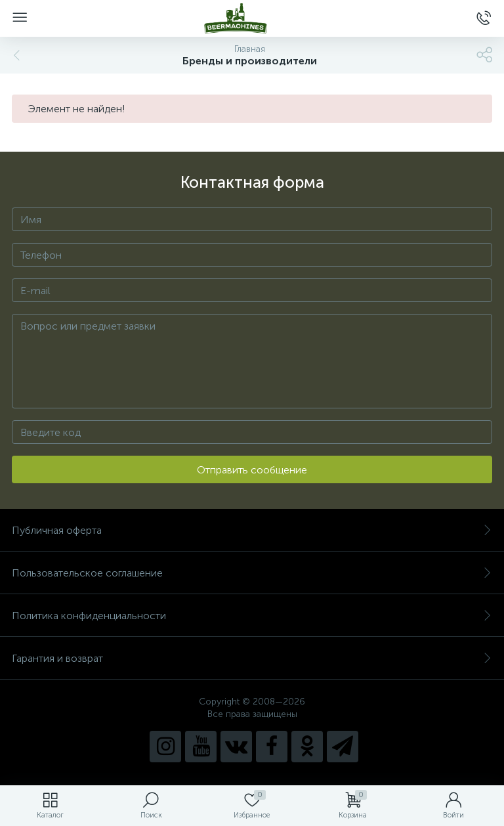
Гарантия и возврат (252, 658)
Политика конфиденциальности (252, 616)
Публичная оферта (252, 530)
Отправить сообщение (252, 470)
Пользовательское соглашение (252, 573)
